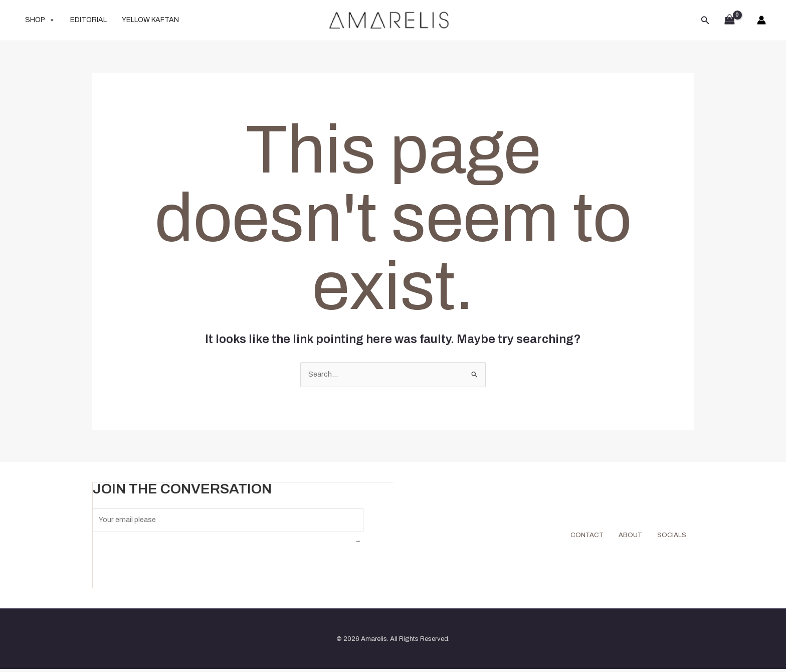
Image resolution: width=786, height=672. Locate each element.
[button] (705, 20)
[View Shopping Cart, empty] (729, 20)
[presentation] (169, 565)
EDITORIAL (88, 20)
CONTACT (571, 537)
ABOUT (621, 537)
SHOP (40, 20)
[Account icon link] (761, 20)
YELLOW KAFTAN (150, 20)
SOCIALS (668, 537)
